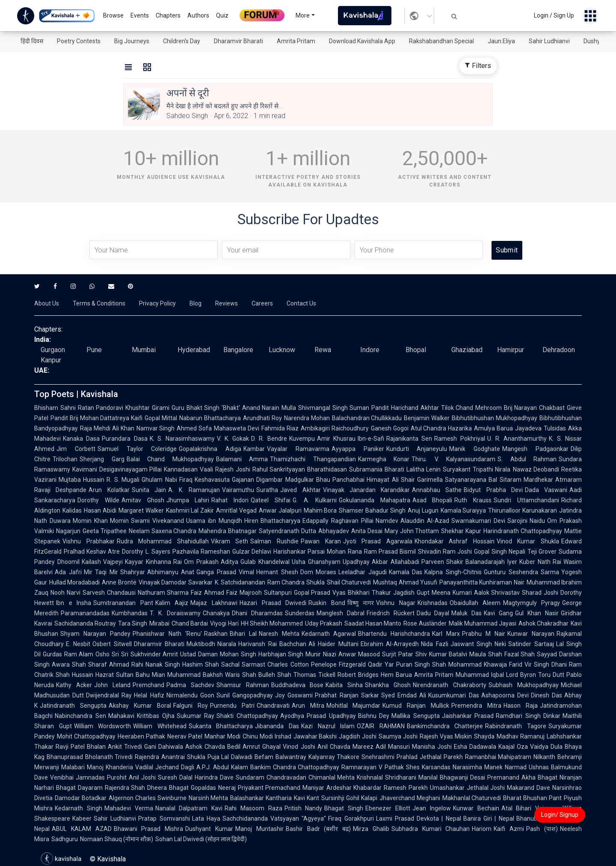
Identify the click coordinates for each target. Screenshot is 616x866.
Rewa (323, 350)
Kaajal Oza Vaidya (523, 747)
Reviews (227, 303)
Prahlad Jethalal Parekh (429, 757)
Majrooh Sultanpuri (266, 593)
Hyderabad (194, 350)
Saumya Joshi (398, 736)
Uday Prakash (324, 623)
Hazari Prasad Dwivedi (273, 603)
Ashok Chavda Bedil (213, 747)
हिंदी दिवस (32, 41)
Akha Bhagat (539, 777)
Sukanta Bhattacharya (221, 726)
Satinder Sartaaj (531, 644)
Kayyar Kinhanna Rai (153, 562)
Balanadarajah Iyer (491, 562)
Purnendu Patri (232, 706)
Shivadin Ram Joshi (445, 552)
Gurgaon (53, 350)
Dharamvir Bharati (238, 41)
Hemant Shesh (277, 572)
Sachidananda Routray (85, 623)
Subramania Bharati (377, 469)
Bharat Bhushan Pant (532, 798)
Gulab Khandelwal (265, 562)
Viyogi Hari (224, 623)
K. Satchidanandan (240, 582)
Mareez (363, 747)
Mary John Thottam (412, 531)
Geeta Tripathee (105, 531)
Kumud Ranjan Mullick (416, 706)
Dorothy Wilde (98, 500)
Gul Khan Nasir (537, 613)
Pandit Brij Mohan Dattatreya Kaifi (96, 418)
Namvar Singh (156, 428)
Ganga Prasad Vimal (225, 572)
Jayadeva (528, 428)
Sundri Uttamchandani (526, 500)
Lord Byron (521, 675)
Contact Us (301, 303)
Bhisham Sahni (55, 408)
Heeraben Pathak (141, 736)
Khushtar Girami (147, 408)
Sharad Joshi (540, 593)
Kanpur (51, 360)
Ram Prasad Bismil (390, 552)
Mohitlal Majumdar (354, 706)
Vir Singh (537, 664)
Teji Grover (542, 552)
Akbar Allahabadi (395, 562)
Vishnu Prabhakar (89, 541)
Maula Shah (486, 654)
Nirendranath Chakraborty (450, 685)
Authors (198, 15)
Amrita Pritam (296, 41)
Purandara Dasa (124, 439)
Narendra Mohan (307, 418)
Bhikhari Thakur (369, 593)
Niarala (227, 644)
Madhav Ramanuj (521, 736)
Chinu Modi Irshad (267, 736)
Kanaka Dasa (81, 439)
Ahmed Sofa (194, 428)
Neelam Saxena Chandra (163, 531)
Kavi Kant (307, 798)
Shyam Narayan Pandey (95, 634)
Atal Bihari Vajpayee (531, 808)
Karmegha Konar (384, 459)
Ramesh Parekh (406, 788)
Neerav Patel (185, 736)
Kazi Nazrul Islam (328, 726)
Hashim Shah (201, 664)
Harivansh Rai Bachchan (272, 644)
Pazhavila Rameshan (201, 552)
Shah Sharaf (89, 664)
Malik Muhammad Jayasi (483, 623)
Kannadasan (181, 469)
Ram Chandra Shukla (296, 582)
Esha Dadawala (475, 747)
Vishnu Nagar (396, 603)
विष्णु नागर (361, 603)
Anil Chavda (334, 747)
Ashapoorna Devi (505, 695)
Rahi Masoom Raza (253, 808)
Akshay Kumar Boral (140, 706)
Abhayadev (334, 531)
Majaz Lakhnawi (214, 603)
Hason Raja (521, 706)
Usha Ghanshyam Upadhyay (331, 562)
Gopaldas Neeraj (213, 788)
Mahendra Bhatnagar (228, 531)
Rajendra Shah (125, 788)
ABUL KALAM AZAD (82, 829)
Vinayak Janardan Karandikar (367, 490)
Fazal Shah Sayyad (531, 654)
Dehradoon (559, 350)
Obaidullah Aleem (475, 603)
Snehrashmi (378, 757)
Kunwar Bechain (476, 808)
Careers (262, 303)
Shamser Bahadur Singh (372, 510)
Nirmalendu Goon (190, 695)
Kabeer (82, 819)
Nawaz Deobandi (536, 469)
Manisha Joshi (432, 747)
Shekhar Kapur (461, 531)
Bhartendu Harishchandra (394, 634)
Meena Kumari (452, 593)
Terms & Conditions (99, 303)
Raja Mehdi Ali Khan (107, 428)
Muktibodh (201, 644)
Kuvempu (302, 439)
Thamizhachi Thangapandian (313, 459)
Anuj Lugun (423, 510)
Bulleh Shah (275, 675)
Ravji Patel (70, 747)
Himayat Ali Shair (391, 480)
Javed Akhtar (300, 490)
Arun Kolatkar (109, 490)
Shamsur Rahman (243, 685)
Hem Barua (396, 675)
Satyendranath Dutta (287, 531)
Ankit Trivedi (125, 747)
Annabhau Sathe (437, 490)
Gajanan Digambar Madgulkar (273, 480)
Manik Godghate (475, 449)
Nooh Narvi (65, 593)
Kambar (254, 449)
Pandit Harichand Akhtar (405, 408)
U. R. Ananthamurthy (517, 439)
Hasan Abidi (100, 510)
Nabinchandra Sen (80, 716)
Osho (102, 654)
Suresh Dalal (175, 777)
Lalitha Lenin (424, 469)
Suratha (267, 490)
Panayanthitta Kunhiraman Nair (482, 582)
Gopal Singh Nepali (499, 552)
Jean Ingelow (432, 808)
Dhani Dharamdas (257, 613)
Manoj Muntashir (259, 829)
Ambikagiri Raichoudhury (335, 428)
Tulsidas (555, 428)
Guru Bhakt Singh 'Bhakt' (206, 408)
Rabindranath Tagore (516, 726)
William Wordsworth (103, 726)
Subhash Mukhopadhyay (524, 685)
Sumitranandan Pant (123, 603)
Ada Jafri (68, 572)
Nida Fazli (434, 644)
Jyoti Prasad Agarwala (378, 541)
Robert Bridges (358, 675)
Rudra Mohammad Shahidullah (163, 541)
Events (140, 15)
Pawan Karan (321, 541)
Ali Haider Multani (333, 644)
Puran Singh (413, 664)
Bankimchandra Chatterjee (445, 726)
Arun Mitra (308, 706)
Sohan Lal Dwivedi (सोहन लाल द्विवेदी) (201, 839)
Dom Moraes (318, 572)
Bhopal (416, 350)
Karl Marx (446, 634)
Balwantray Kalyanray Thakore (317, 757)
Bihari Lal (243, 634)
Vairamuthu (238, 490)
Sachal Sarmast (243, 664)
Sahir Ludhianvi (549, 41)
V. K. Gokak (233, 439)
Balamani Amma (242, 459)
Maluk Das (466, 613)
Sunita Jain (149, 490)
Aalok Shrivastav (497, 593)
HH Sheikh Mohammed (272, 623)
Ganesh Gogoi (390, 428)
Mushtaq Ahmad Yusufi (405, 582)
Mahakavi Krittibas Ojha (141, 716)
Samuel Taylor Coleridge (137, 449)
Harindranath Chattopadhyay (523, 531)
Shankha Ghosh (388, 685)
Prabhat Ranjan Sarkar (347, 695)
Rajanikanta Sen (409, 439)
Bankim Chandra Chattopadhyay (295, 767)
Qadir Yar (381, 664)
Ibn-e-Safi (371, 439)
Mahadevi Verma (129, 808)
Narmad (516, 767)
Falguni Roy (191, 706)
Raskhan (216, 634)
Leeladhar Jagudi (363, 572)
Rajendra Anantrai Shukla (170, 757)
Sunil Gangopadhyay (245, 695)
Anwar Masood (359, 654)
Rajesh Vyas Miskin (446, 736)
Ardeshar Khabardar (354, 788)
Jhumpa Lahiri (188, 500)
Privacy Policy (157, 303)
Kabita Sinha (344, 685)
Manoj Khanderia (110, 767)
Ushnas (539, 767)
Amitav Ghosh (143, 500)
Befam (264, 757)
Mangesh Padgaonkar (535, 449)
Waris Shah (241, 675)
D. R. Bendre (269, 439)
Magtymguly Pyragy (532, 603)
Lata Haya (206, 819)
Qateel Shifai (271, 500)
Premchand (148, 685)
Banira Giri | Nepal (489, 819)
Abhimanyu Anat (171, 572)
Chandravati (273, 706)
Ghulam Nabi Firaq (167, 480)
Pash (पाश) (542, 829)
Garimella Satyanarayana (452, 480)
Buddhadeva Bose (298, 685)
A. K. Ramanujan (194, 490)
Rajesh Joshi (233, 469)
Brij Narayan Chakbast (534, 408)
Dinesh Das (546, 695)
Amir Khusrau (336, 439)
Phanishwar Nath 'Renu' (167, 634)
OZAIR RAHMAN (381, 726)
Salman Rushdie (274, 541)
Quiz (222, 15)
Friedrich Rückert (391, 613)
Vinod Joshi (299, 747)
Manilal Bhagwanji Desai (452, 777)
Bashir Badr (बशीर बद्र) (318, 829)
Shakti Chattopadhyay (247, 716)
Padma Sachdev (190, 685)
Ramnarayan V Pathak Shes (381, 767)
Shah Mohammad (457, 664)
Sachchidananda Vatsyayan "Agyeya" (274, 819)
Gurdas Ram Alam (68, 654)
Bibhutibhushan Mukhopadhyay (495, 418)
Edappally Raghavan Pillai (338, 521)
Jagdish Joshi (358, 736)
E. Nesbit (78, 644)
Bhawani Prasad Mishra (149, 829)
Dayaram (90, 788)
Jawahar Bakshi (315, 736)
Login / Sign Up (554, 15)
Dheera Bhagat (168, 788)
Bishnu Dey (374, 716)
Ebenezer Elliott (388, 808)
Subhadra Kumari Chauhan (431, 829)
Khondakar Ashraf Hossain (455, 541)
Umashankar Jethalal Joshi (467, 788)
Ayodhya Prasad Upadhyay (318, 716)
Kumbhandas (130, 613)
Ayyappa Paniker (358, 449)
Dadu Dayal (433, 613)
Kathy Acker (74, 685)
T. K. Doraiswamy (175, 613)
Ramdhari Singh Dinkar (528, 716)
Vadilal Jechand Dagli (165, 767)
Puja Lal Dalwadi (230, 757)
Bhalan (96, 747)
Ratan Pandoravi (101, 408)
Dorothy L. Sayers (146, 552)
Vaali (206, 469)
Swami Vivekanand (157, 521)
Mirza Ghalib (371, 829)
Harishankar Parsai (299, 552)
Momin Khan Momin (101, 521)
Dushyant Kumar (209, 829)
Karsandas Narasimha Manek (462, 767)
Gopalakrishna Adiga (210, 449)
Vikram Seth (230, 541)
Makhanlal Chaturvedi (472, 798)
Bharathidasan (327, 469)
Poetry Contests (79, 41)
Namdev (387, 521)
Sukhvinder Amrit (154, 654)
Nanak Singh (163, 664)
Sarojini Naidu (526, 521)
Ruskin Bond (327, 603)
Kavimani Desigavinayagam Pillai (117, 469)
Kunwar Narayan (531, 634)
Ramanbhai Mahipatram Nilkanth (510, 757)
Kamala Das (406, 572)
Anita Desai (367, 531)
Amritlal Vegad (236, 510)
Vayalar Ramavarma (298, 449)
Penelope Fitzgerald (338, 664)
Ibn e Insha (74, 603)
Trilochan (65, 459)
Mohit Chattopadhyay (86, 736)
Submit (507, 250)
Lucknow (282, 350)
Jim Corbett (76, 449)
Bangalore (238, 350)
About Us (47, 303)
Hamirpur (511, 350)
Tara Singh (133, 623)
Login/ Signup (560, 815)
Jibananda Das (277, 726)
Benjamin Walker (427, 418)
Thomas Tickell (314, 675)
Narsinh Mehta (209, 798)
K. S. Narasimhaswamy (182, 439)
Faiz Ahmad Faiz (214, 593)
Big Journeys (132, 41)
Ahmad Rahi (126, 664)
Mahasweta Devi (237, 428)
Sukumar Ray (196, 716)
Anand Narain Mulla (269, 408)
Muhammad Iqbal (480, 675)
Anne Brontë (119, 582)
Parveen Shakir (443, 562)
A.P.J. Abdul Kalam (222, 767)
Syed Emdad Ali (404, 695)
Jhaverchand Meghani (410, 798)
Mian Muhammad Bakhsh (187, 675)
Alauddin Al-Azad (425, 521)
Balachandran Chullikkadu (367, 418)
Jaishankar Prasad (468, 716)
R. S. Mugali (123, 480)
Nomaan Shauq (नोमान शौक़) (117, 839)
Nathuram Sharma (163, 593)
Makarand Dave (529, 788)
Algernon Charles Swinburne (148, 798)
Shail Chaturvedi (349, 582)
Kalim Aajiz (172, 603)
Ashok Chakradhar (543, 623)
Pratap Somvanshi (164, 819)
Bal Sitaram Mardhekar (521, 480)
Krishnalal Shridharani (386, 777)
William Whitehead (160, 726)
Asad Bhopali (432, 500)
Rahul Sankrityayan (279, 469)
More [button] (303, 15)
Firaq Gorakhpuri (351, 819)
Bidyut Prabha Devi (493, 490)
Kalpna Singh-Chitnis (453, 572)
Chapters (168, 15)
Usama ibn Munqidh (214, 521)
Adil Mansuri (393, 747)
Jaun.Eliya (501, 41)
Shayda (484, 736)
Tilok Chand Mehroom (471, 408)
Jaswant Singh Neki (478, 644)
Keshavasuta (212, 480)
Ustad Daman (199, 654)
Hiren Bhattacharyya (272, 521)
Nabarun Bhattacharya (210, 418)
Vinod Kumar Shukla (528, 541)
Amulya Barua (493, 428)
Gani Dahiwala (164, 747)
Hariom (482, 829)
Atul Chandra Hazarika (441, 428)
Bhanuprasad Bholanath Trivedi (90, 757)
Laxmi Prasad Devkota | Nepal (419, 819)
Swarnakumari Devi (478, 521)
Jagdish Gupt (411, 593)
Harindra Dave (214, 777)
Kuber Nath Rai (540, 562)
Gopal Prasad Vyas (320, 593)
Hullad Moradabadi (74, 582)
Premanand (503, 777)
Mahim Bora (320, 510)
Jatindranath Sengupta (73, 706)
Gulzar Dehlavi (252, 552)
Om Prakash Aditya (211, 562)
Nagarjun (68, 531)
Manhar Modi (222, 736)
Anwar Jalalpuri (280, 510)
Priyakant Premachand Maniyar (281, 788)
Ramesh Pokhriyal (459, 439)
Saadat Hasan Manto (373, 623)
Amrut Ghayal (262, 747)
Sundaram (250, 777)
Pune (94, 350)
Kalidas (72, 510)
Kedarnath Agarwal (329, 634)
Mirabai (159, 623)
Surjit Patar (398, 654)
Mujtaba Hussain (81, 480)
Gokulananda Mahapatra (375, 500)
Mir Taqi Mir (101, 572)
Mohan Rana (344, 552)
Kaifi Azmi (509, 829)
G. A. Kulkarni (315, 500)
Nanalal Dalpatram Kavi (189, 808)
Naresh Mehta (279, 634)
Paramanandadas (85, 613)
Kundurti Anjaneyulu (417, 449)
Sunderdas (300, 613)
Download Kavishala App (362, 41)
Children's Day (182, 41)
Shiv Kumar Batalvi (441, 654)
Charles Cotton (288, 664)
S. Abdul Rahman (527, 459)
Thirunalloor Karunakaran (523, 510)
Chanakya (216, 613)
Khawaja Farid (503, 664)
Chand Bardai (190, 623)
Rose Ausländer (425, 623)
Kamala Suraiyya (463, 510)
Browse (113, 15)
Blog (195, 303)
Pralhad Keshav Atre (92, 552)
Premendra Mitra (476, 706)
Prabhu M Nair (484, 634)
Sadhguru (65, 839)
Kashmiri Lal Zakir (190, 510)
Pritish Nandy (304, 808)
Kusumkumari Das (453, 695)
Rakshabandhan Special (441, 41)
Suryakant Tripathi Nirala (477, 469)
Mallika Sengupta (416, 716)
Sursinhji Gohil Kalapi (349, 798)
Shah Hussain (74, 675)
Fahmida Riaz (280, 428)
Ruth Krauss (473, 500)
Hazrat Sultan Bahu (123, 675)
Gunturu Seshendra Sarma (521, 572)
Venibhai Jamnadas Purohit (88, 777)
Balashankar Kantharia (261, 798)
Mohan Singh (238, 654)
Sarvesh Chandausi (109, 593)
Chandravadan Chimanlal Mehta (311, 777)
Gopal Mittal (161, 418)
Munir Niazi (321, 654)
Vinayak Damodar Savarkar (176, 582)
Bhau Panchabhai (340, 480)
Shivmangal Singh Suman (334, 408)
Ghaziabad (467, 350)
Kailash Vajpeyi (102, 562)
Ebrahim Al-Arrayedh (390, 644)
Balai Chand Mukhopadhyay (170, 459)
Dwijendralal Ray (109, 695)
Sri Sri (120, 654)
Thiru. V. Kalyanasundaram (453, 459)
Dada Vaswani (546, 490)
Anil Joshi (142, 777)
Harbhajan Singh (281, 654)
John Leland (112, 685)
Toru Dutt (551, 675)
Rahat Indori (230, 500)
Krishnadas (432, 603)
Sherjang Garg (102, 459)
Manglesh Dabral (341, 613)
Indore (370, 350)
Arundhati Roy (262, 418)
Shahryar (133, 572)
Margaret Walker (141, 510)
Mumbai (144, 350)
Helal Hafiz (149, 695)
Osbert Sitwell (112, 644)
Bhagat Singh (344, 808)
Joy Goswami (294, 695)
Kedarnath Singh (78, 808)
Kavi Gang (498, 613)
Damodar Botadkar (81, 798)
